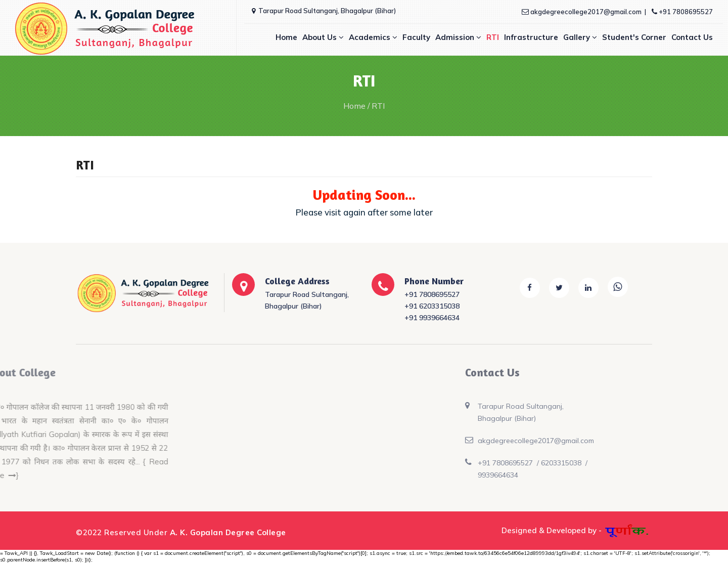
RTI (493, 37)
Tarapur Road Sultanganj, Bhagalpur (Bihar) (324, 11)
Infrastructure (531, 37)
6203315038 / (515, 463)
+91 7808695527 (682, 12)
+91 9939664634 (432, 318)
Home (286, 37)
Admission (458, 37)
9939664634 (448, 475)
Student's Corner (634, 37)
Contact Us (692, 37)
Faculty (416, 37)
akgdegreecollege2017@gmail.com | (585, 12)
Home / (357, 106)
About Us (323, 37)
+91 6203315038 (432, 306)
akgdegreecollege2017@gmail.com (486, 441)
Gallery (580, 37)
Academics (373, 37)
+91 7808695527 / (459, 463)
